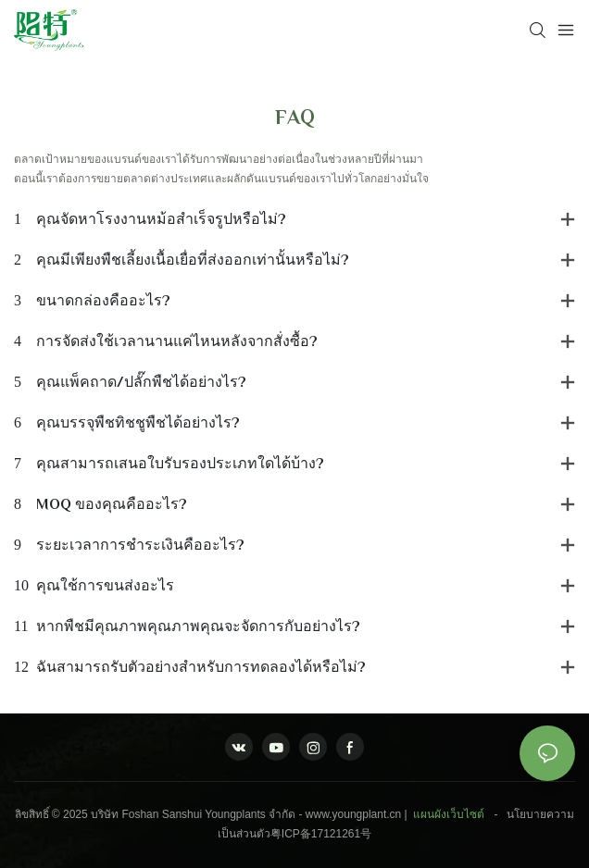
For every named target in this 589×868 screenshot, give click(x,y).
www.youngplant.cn (353, 814)
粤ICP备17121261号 (321, 834)
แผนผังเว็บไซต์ (449, 814)
